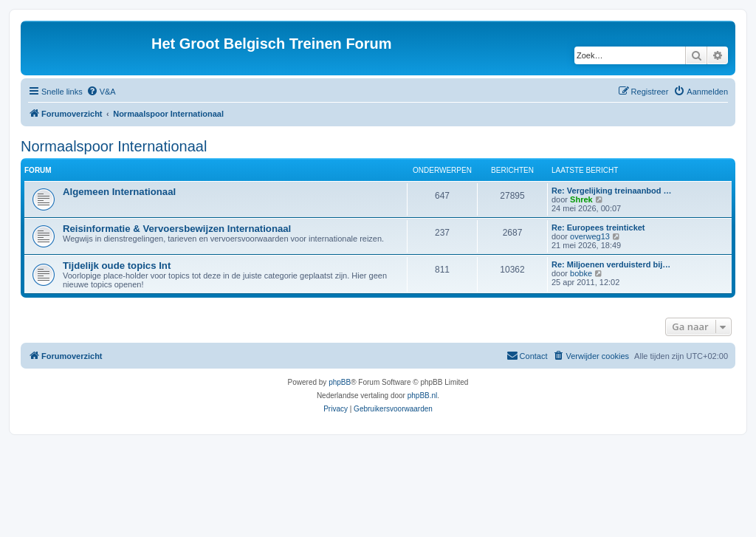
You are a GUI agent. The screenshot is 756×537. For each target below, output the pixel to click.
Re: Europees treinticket (598, 228)
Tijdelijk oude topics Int (117, 266)
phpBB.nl (423, 396)
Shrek (581, 199)
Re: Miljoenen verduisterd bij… (611, 264)
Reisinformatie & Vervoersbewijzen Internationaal (177, 229)
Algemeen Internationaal (119, 192)
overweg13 (590, 236)
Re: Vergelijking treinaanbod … (612, 191)
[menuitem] (101, 92)
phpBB (340, 382)
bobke (581, 273)
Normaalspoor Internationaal (114, 146)
